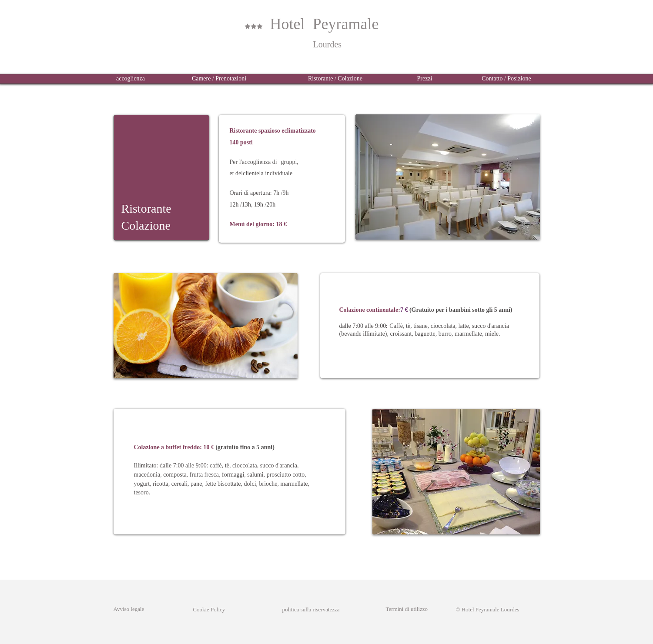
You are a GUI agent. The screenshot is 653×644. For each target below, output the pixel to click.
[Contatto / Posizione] (507, 79)
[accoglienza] (131, 79)
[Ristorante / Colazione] (335, 79)
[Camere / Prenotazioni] (219, 79)
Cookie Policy (202, 609)
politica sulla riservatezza (311, 609)
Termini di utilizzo (407, 609)
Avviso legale (129, 609)
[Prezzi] (425, 79)
